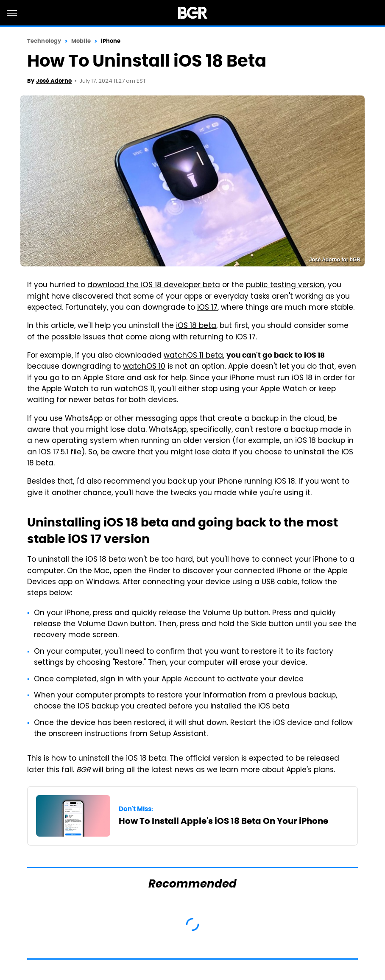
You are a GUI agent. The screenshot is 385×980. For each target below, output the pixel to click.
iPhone (111, 41)
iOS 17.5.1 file (60, 453)
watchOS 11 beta (193, 356)
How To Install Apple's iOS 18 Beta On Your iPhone (223, 821)
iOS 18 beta (196, 326)
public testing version (285, 286)
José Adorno (54, 81)
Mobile (81, 41)
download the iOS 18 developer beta (154, 286)
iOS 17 (207, 308)
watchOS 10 (144, 367)
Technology (44, 41)
